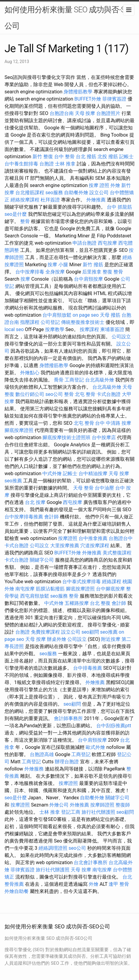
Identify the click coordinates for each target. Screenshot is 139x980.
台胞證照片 (108, 113)
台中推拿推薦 (93, 538)
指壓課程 (30, 322)
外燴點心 (30, 373)
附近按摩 (111, 639)
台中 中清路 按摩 (113, 423)
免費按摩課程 (45, 632)
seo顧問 (90, 632)
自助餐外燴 (76, 193)
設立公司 (99, 193)
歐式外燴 (95, 747)
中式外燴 (52, 473)
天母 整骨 (83, 488)
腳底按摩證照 (19, 430)
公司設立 (121, 337)
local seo (14, 329)
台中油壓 (104, 488)
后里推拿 (92, 272)
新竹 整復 (43, 157)
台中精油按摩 (93, 473)
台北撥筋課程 (30, 193)
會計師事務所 (68, 718)
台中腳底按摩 (110, 589)
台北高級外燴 (100, 380)
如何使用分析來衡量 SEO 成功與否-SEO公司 (69, 18)
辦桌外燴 (57, 639)
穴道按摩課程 (95, 546)
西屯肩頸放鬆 (35, 596)
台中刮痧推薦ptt (114, 726)
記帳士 (126, 157)
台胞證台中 (121, 538)
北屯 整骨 (85, 394)
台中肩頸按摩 (88, 279)
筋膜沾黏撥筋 (50, 589)
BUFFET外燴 (88, 99)
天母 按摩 (85, 113)
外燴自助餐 (17, 891)
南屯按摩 (25, 589)
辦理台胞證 (67, 762)
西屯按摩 (107, 243)
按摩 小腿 (58, 265)
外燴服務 (34, 769)
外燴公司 (59, 805)
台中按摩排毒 (30, 272)
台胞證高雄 (42, 754)
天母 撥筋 (110, 315)
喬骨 (59, 380)
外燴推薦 (96, 200)
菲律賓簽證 (114, 99)
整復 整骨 (113, 272)
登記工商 (71, 812)
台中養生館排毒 (21, 164)
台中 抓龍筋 (119, 207)
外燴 (115, 185)
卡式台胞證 (109, 394)
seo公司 (54, 394)
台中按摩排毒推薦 (24, 517)
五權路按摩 (77, 603)
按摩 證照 (99, 185)
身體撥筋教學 (78, 92)
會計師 (51, 517)
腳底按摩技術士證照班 (66, 437)
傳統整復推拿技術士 (83, 322)
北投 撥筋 (108, 157)
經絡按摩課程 (25, 200)
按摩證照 (68, 538)
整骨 (25, 221)
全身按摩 (55, 272)
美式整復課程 (117, 553)
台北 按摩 (35, 502)
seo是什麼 (16, 214)
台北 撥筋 (86, 157)
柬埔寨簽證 (112, 329)
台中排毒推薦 (88, 668)
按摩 (25, 279)
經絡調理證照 (53, 848)
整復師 (123, 805)
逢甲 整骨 (119, 884)
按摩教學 (55, 329)
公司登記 (50, 322)
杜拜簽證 (50, 200)
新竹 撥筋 (93, 265)
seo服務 (54, 193)
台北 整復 (100, 603)
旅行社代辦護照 (98, 812)
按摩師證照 (102, 805)
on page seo (86, 315)
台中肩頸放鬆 (57, 315)
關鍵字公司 (42, 560)
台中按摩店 (104, 437)
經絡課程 (112, 582)
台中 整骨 (64, 157)
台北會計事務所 (91, 862)
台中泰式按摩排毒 (82, 582)
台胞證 (47, 164)
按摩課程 (89, 329)
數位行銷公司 (30, 394)
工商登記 (74, 380)
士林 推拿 (65, 164)
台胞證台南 (62, 113)
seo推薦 (13, 481)
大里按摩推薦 (65, 546)
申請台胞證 (85, 243)
